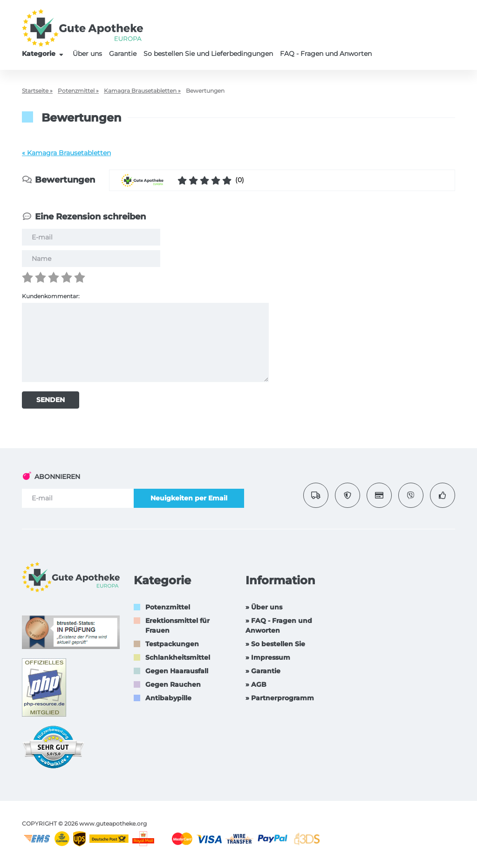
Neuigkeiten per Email (189, 498)
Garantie (123, 54)
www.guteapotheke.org (113, 824)
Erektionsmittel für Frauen (177, 625)
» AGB (256, 684)
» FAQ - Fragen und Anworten (279, 625)
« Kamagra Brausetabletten (66, 153)
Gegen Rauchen (173, 684)
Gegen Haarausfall (177, 671)
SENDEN (51, 400)
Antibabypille (168, 698)
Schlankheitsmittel (178, 657)
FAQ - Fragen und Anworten (326, 54)
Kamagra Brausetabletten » (142, 91)
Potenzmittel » (78, 91)
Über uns (87, 54)
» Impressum (268, 657)
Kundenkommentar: (51, 296)
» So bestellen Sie (275, 644)
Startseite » (37, 91)
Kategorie (44, 54)
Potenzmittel (168, 607)
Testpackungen (172, 644)
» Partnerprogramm (280, 698)
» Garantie (263, 671)
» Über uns (264, 607)
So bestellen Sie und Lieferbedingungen (208, 54)
